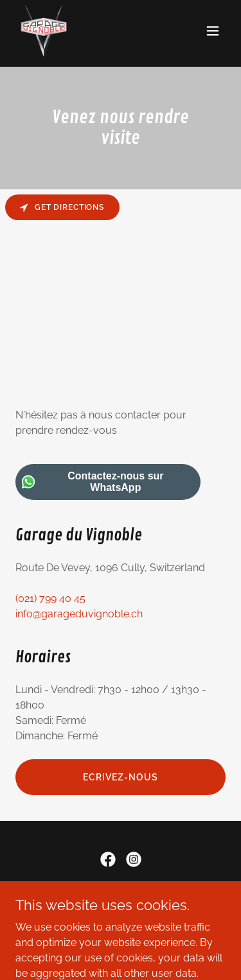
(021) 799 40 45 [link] (50, 598)
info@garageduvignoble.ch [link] (79, 614)
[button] (213, 31)
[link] (44, 31)
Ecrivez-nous (121, 777)
